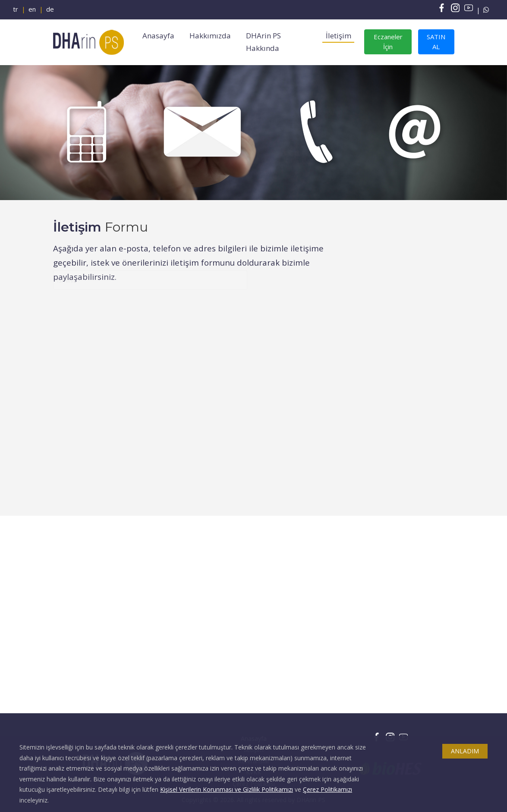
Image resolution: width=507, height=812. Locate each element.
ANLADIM (465, 751)
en (32, 9)
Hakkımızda (210, 36)
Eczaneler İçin (388, 42)
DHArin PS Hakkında (263, 42)
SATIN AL (436, 42)
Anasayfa (158, 36)
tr (16, 9)
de (50, 9)
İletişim (339, 36)
